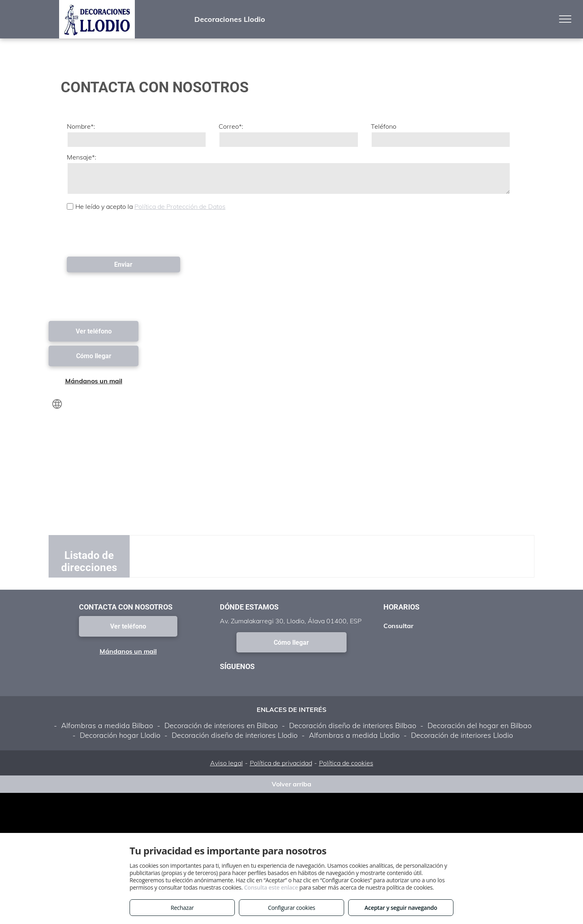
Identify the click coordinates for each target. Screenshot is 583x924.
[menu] (565, 19)
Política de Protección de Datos (180, 206)
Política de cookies (346, 763)
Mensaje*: (82, 157)
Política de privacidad (281, 763)
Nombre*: (81, 126)
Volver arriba (291, 784)
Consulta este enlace (271, 887)
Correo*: (231, 126)
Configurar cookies (292, 908)
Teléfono (384, 126)
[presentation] (128, 233)
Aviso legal (227, 763)
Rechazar (182, 908)
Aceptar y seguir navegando (401, 908)
